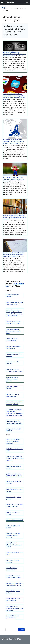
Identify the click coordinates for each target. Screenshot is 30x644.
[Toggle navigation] (27, 2)
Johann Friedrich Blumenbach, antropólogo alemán (14, 545)
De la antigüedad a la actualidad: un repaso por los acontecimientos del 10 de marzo (15, 217)
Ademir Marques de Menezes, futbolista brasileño (12, 379)
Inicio (4, 7)
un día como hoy (15, 285)
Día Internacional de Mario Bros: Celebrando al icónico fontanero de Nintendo (14, 179)
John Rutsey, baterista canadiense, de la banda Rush (14, 331)
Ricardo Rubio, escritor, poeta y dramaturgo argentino (13, 535)
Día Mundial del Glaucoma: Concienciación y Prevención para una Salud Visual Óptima (15, 54)
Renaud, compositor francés (15, 520)
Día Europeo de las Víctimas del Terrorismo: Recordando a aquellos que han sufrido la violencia (14, 142)
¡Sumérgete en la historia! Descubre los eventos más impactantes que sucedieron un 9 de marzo (14, 255)
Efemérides (8, 2)
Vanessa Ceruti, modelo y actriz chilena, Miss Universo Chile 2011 (15, 458)
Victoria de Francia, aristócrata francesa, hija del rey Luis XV (15, 608)
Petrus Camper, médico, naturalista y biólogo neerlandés (14, 441)
